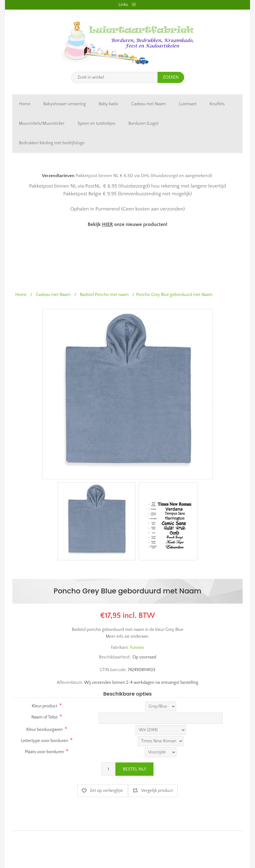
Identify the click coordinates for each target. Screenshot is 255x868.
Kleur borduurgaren (44, 730)
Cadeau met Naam (149, 104)
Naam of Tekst (44, 717)
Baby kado (108, 104)
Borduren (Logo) (143, 124)
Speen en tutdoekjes (97, 124)
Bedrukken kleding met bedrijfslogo (52, 143)
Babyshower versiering (65, 104)
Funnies (137, 648)
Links (123, 5)
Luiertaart (188, 104)
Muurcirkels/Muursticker (42, 124)
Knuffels (217, 104)
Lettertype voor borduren (45, 741)
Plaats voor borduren (44, 752)
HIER (107, 224)
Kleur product (44, 706)
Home (25, 104)
